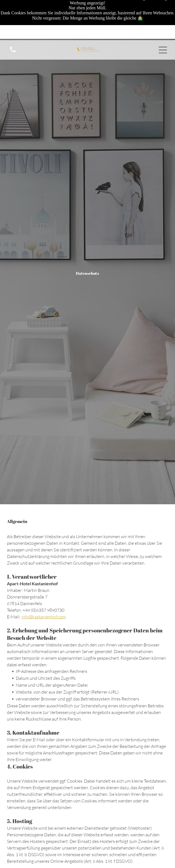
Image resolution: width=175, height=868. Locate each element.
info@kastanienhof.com (43, 617)
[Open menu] (163, 13)
